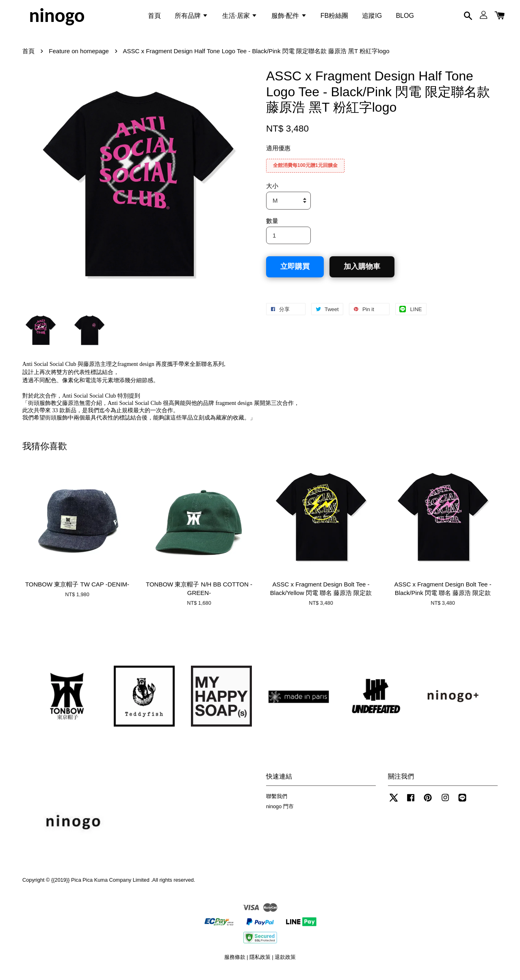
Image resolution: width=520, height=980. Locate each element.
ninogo (57, 18)
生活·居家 (240, 18)
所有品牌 (191, 18)
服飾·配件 (289, 18)
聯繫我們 (277, 802)
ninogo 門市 (280, 812)
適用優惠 (278, 154)
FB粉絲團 (334, 18)
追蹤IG (372, 18)
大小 (272, 192)
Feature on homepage (79, 57)
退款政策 (285, 963)
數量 (272, 226)
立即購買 (295, 273)
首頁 (154, 18)
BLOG (405, 18)
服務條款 (235, 963)
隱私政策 (260, 963)
